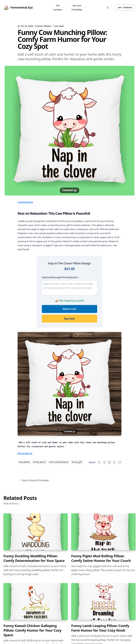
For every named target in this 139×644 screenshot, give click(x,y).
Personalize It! (25, 453)
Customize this (25, 202)
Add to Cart (70, 309)
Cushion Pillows (43, 26)
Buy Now (69, 319)
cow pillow (24, 462)
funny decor (40, 462)
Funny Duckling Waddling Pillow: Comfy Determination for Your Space (34, 558)
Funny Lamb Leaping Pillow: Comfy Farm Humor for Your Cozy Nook (100, 628)
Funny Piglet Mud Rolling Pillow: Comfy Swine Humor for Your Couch (101, 558)
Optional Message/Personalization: (60, 277)
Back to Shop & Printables (34, 480)
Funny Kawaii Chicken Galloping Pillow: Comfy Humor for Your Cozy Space (32, 630)
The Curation (59, 7)
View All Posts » (11, 504)
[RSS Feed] (108, 7)
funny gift (77, 462)
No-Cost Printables (79, 7)
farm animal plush (59, 462)
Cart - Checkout (125, 7)
